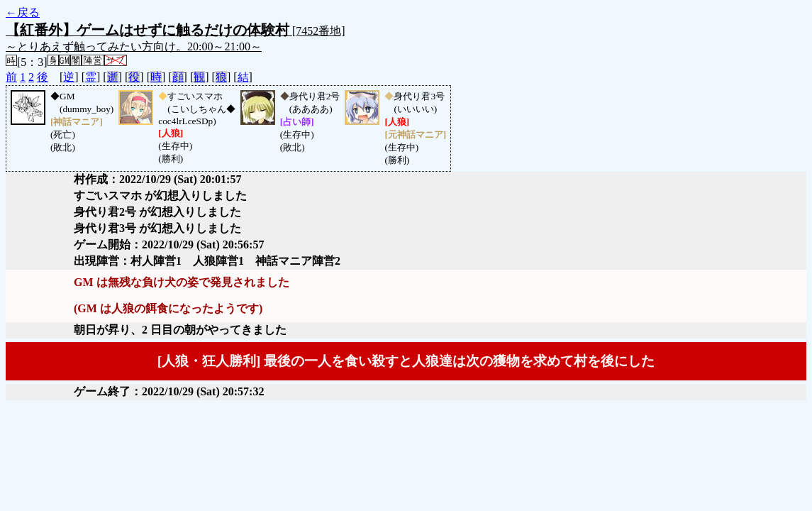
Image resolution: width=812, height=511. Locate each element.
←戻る (23, 12)
